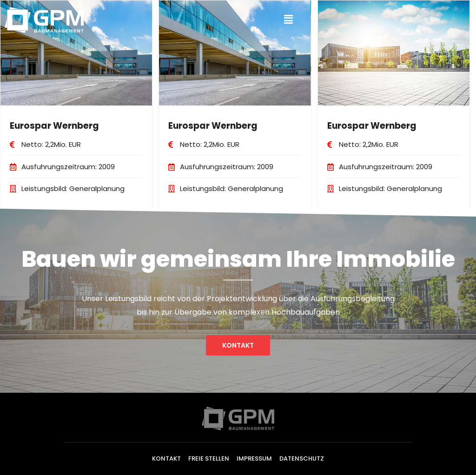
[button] (238, 345)
